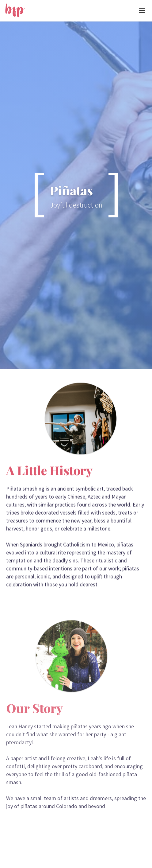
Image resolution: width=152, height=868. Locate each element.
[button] (142, 11)
